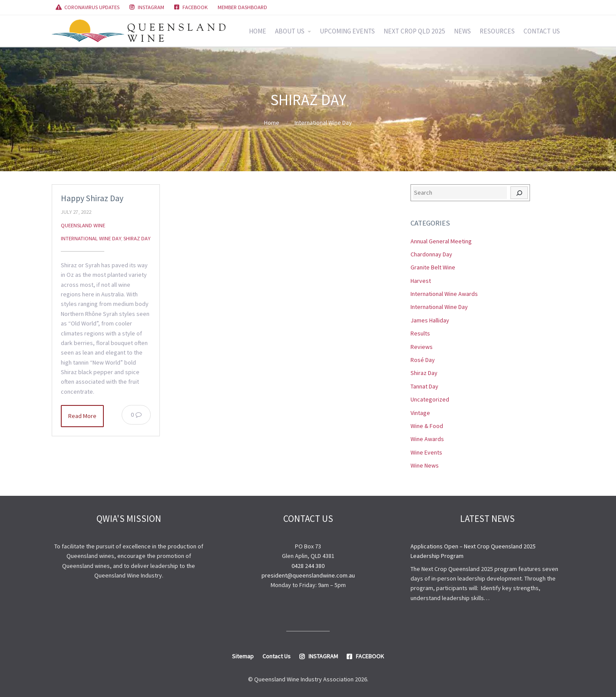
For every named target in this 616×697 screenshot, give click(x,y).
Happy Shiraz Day (92, 198)
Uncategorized (430, 399)
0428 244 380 (308, 566)
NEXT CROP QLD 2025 (414, 31)
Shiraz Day (137, 238)
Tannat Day (424, 386)
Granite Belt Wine (433, 267)
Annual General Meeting (441, 241)
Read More (82, 416)
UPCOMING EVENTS (347, 31)
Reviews (422, 347)
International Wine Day (323, 123)
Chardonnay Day (431, 254)
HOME (258, 31)
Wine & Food (427, 426)
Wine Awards (427, 439)
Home (272, 123)
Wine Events (426, 452)
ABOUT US (290, 31)
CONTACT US (542, 31)
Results (420, 333)
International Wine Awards (444, 294)
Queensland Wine (83, 225)
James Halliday (430, 320)
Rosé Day (423, 360)
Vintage (420, 413)
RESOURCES (497, 31)
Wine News (425, 465)
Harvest (421, 281)
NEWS (462, 31)
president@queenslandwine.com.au (308, 575)
